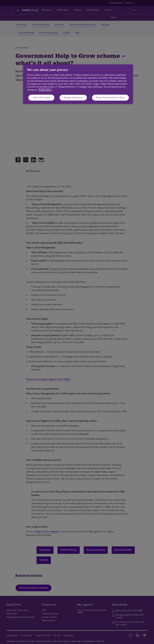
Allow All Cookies (41, 97)
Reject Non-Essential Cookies (110, 97)
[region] (78, 84)
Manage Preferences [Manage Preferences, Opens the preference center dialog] (73, 97)
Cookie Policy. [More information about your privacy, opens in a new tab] (45, 90)
